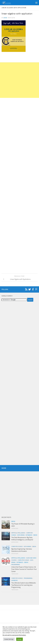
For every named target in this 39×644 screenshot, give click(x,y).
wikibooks (15, 580)
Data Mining (21, 535)
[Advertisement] (19, 80)
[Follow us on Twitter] (30, 289)
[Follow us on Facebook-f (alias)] (33, 289)
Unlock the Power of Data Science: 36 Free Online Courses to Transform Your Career (24, 569)
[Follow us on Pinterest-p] (36, 289)
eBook (13, 521)
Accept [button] (19, 639)
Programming (16, 565)
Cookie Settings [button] (9, 639)
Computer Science (17, 547)
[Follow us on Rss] (26, 289)
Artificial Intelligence (18, 533)
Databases (29, 535)
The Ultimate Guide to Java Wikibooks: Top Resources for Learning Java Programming (24, 585)
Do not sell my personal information (14, 635)
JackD (5, 18)
